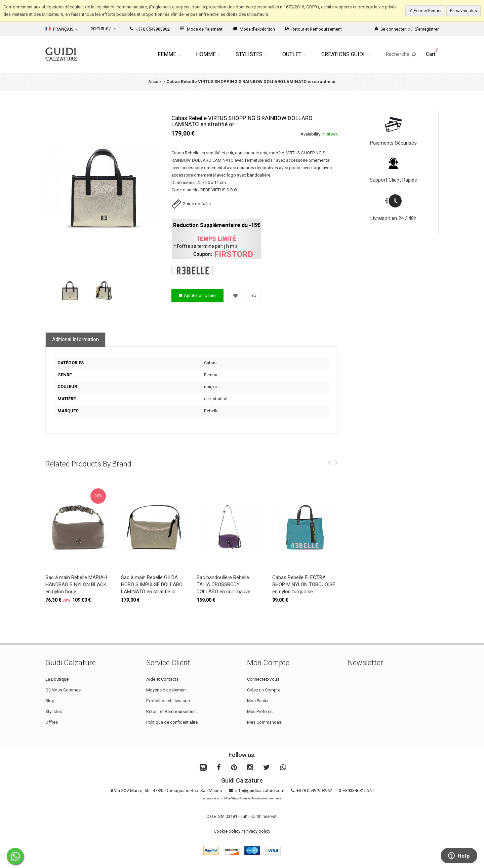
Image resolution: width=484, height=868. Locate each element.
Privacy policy (257, 831)
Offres (52, 722)
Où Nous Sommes (63, 690)
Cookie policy (227, 831)
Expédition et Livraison (168, 701)
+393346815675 (358, 790)
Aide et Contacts (162, 679)
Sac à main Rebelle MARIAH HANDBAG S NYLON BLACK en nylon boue (76, 584)
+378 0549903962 (150, 29)
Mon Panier (258, 701)
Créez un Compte (264, 690)
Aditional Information (75, 339)
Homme (208, 54)
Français (61, 29)
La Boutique (57, 679)
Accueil (155, 82)
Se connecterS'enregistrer (407, 29)
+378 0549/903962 (314, 790)
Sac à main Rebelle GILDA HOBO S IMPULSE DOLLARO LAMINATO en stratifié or (152, 584)
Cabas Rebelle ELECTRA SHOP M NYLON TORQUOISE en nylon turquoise (304, 584)
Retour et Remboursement (313, 29)
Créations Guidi (345, 54)
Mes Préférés (260, 711)
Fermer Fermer (427, 11)
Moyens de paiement (167, 690)
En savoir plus (463, 11)
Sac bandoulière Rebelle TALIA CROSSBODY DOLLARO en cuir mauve (224, 584)
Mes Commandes (264, 722)
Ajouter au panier (197, 295)
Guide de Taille (191, 204)
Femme (169, 54)
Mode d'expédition (254, 29)
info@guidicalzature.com (260, 790)
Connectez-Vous (263, 679)
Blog (50, 701)
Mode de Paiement (201, 29)
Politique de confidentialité (172, 722)
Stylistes (251, 54)
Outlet (294, 54)
